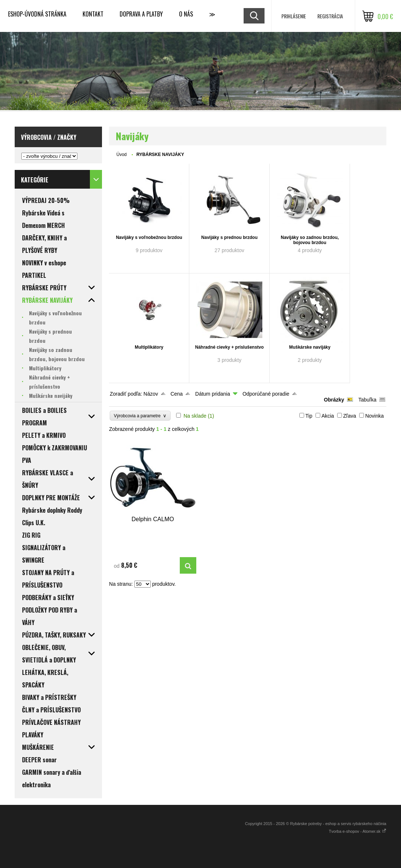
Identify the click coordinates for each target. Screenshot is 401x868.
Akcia (328, 416)
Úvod (121, 155)
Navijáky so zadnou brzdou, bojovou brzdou (310, 240)
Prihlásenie (294, 16)
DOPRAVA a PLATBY (141, 14)
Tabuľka (367, 400)
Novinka (374, 416)
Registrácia (330, 16)
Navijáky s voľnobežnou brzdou (149, 237)
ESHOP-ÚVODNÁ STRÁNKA (37, 14)
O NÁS (186, 14)
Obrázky (334, 400)
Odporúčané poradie (266, 394)
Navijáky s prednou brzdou (229, 237)
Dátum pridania (213, 394)
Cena (177, 394)
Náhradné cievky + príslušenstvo (229, 347)
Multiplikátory (149, 347)
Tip (309, 416)
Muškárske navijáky (310, 347)
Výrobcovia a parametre (140, 416)
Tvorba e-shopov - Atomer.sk (358, 831)
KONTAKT (93, 14)
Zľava (349, 416)
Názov (151, 394)
